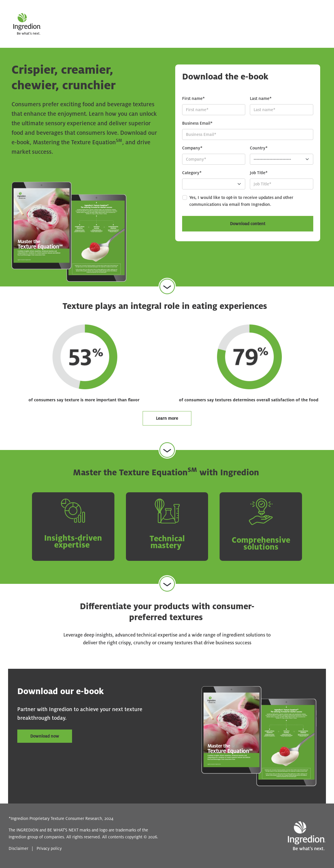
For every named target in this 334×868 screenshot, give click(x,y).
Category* (192, 173)
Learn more (167, 418)
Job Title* (259, 173)
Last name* (261, 98)
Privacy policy (49, 848)
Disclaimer (18, 848)
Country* (259, 148)
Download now (45, 736)
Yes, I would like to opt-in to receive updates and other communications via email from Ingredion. (241, 201)
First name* (194, 98)
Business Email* (197, 123)
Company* (192, 148)
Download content (248, 224)
